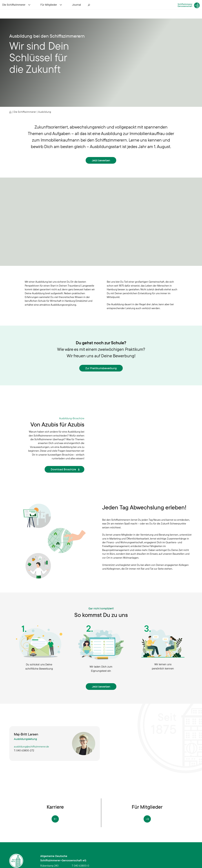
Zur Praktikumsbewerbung (101, 368)
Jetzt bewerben (101, 160)
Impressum (187, 855)
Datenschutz (135, 855)
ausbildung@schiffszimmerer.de (31, 713)
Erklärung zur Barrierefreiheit (161, 855)
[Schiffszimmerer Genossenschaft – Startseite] (175, 9)
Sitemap (108, 855)
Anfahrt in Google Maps (54, 840)
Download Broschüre (63, 452)
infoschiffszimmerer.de (85, 835)
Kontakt (120, 855)
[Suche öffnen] (96, 10)
